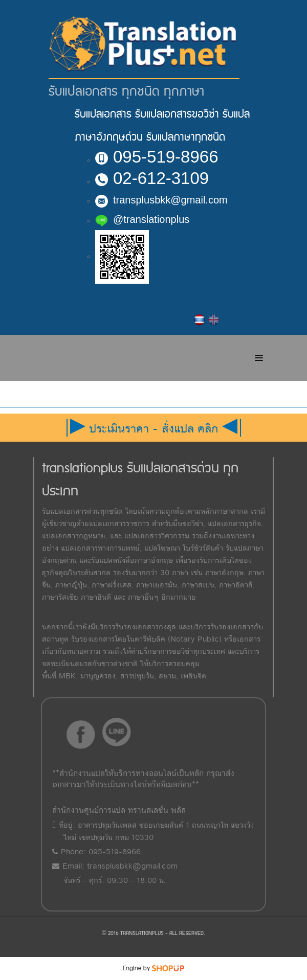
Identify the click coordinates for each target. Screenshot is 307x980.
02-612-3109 (152, 178)
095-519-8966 (157, 157)
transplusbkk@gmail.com (161, 200)
